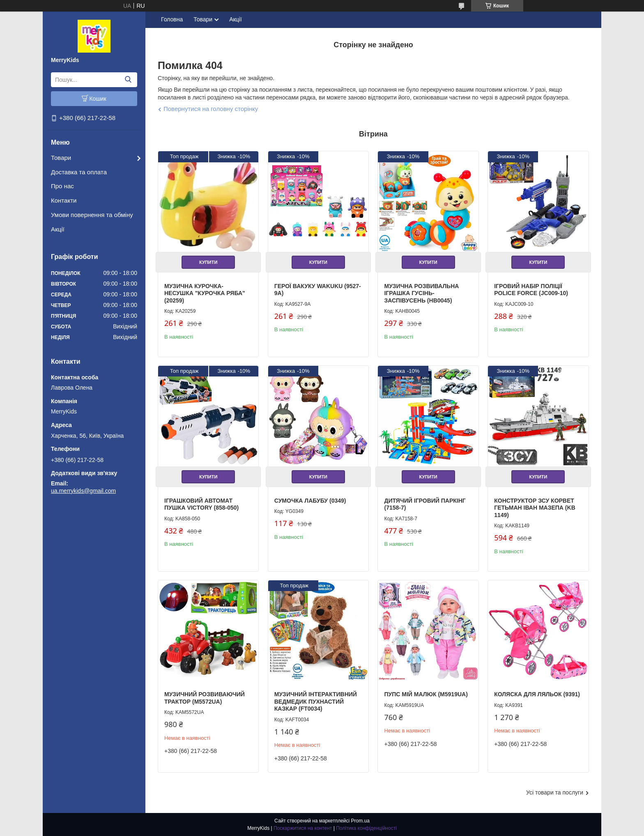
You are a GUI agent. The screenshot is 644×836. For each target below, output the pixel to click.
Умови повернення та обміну (92, 215)
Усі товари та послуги (555, 792)
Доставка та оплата (79, 172)
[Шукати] (128, 80)
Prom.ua (360, 821)
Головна (172, 19)
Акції (58, 229)
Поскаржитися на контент (303, 828)
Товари (61, 158)
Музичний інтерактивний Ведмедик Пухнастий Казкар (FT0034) (316, 701)
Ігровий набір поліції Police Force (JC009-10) (531, 290)
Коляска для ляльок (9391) (537, 694)
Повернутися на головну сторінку (211, 109)
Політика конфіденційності (366, 828)
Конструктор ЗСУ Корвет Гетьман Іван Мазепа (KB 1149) (535, 508)
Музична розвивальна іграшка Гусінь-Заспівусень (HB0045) (421, 293)
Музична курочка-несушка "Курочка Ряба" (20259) (205, 293)
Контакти (64, 200)
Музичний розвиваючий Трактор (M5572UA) (205, 698)
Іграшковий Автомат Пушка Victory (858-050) (201, 504)
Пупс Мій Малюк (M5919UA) (426, 694)
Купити (208, 262)
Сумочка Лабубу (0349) (310, 501)
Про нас (62, 186)
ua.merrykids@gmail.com (83, 491)
